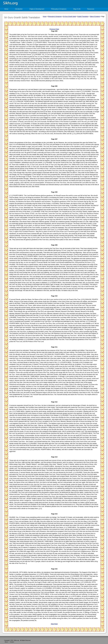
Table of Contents (95, 17)
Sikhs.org (16, 640)
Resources (91, 9)
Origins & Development (37, 9)
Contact (12, 642)
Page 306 (54, 86)
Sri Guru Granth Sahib (69, 17)
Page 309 (54, 245)
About (6, 642)
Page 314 (54, 514)
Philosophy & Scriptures (59, 9)
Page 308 (54, 192)
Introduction (19, 9)
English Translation (83, 17)
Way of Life (77, 9)
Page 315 (54, 569)
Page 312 (54, 402)
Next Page (54, 624)
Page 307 (54, 139)
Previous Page (54, 29)
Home (6, 9)
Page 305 (54, 31)
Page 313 (54, 457)
